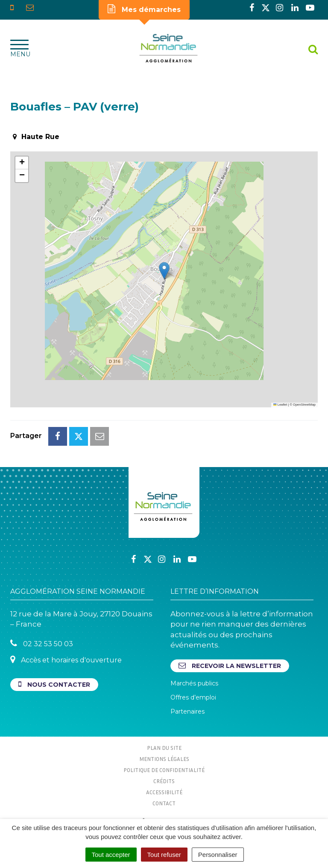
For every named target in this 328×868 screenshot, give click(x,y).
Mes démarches (144, 9)
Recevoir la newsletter (230, 666)
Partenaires (187, 711)
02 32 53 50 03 (42, 643)
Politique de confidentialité (164, 770)
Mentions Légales (164, 759)
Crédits (164, 781)
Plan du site (164, 748)
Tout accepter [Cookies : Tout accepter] (111, 855)
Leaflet (280, 405)
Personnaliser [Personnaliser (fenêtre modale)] (218, 855)
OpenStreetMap (304, 405)
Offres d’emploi (193, 697)
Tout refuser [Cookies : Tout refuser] (164, 855)
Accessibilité (164, 792)
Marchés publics (194, 683)
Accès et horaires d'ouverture (66, 660)
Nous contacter (54, 684)
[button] (164, 271)
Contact (164, 803)
